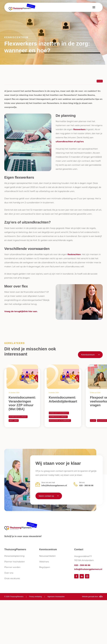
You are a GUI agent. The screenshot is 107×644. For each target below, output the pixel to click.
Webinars (44, 562)
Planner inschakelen (15, 562)
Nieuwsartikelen (47, 556)
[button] (94, 7)
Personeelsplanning (14, 556)
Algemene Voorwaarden (56, 597)
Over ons (9, 573)
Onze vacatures (12, 578)
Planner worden (12, 567)
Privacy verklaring (35, 597)
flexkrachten (74, 254)
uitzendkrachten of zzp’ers (70, 142)
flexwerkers (80, 129)
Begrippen (45, 567)
